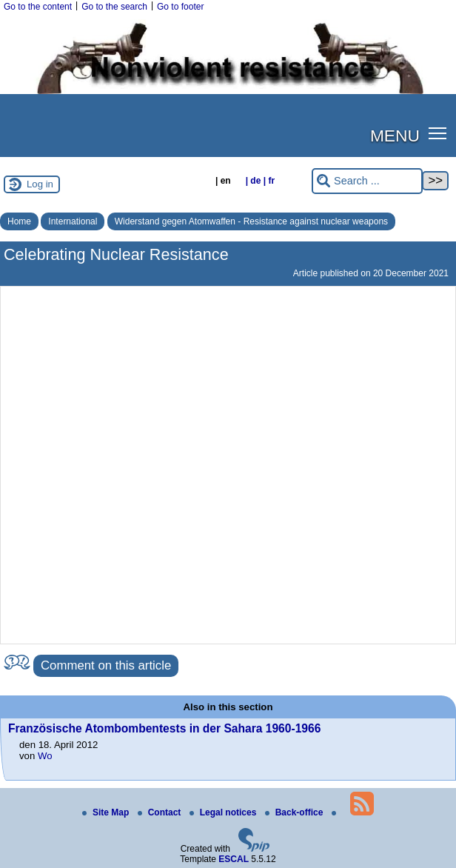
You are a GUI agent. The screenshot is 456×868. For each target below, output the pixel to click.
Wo (45, 756)
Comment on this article (106, 665)
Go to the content (38, 7)
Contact (161, 812)
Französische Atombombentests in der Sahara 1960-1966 (164, 728)
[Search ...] (367, 181)
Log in (40, 184)
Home (19, 221)
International (73, 221)
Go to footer (180, 7)
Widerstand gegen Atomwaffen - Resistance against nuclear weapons (251, 221)
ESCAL (234, 859)
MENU (395, 136)
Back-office (295, 812)
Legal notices (224, 812)
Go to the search (114, 7)
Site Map (107, 812)
